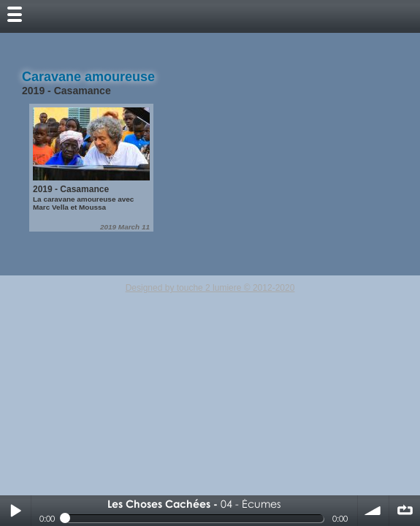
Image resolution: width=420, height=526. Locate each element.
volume (373, 511)
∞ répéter (405, 511)
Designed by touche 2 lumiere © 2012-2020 (210, 288)
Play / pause (15, 511)
